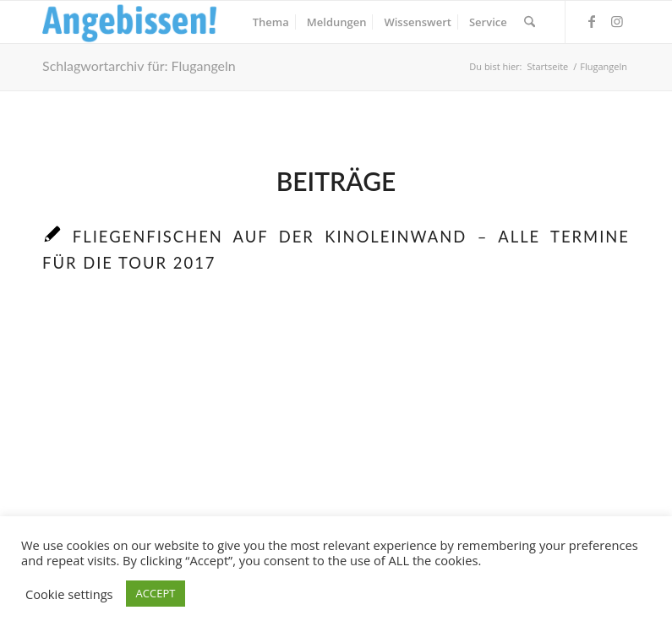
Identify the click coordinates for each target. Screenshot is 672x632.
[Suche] (530, 22)
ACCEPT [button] (156, 593)
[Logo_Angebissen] (130, 22)
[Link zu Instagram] (617, 21)
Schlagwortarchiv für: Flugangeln (139, 65)
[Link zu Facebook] (592, 21)
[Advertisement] (336, 457)
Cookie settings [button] (69, 594)
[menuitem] (271, 22)
